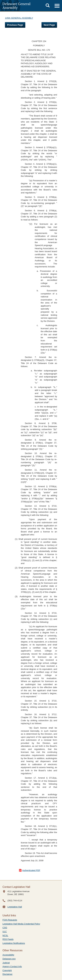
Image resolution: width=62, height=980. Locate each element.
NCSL (5, 935)
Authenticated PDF (31, 870)
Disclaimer (8, 974)
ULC (5, 932)
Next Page (49, 25)
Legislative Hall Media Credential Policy (21, 924)
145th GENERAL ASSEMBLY (19, 18)
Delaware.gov (9, 959)
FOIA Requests (10, 920)
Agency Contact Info (12, 966)
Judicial (6, 963)
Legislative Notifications (14, 943)
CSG (5, 928)
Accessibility (8, 955)
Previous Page (15, 25)
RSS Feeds (8, 939)
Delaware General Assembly (16, 6)
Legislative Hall (15, 907)
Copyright (7, 970)
